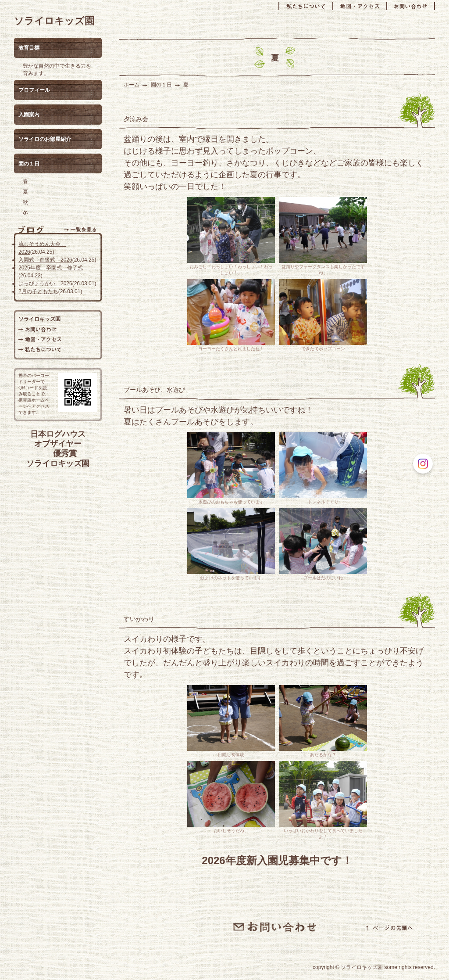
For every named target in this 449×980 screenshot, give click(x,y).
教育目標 (29, 48)
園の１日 (161, 85)
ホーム (132, 85)
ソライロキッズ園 (54, 21)
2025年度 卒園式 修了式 (51, 268)
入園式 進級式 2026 (45, 260)
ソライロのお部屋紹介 (45, 139)
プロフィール (34, 90)
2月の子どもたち (38, 291)
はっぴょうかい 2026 (45, 284)
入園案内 (29, 115)
